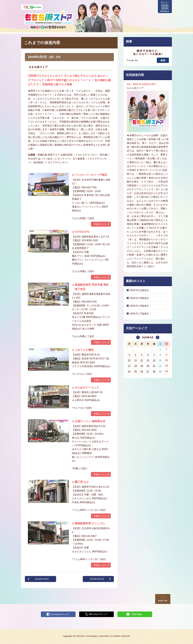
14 (154, 360)
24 (129, 371)
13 (148, 360)
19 (142, 366)
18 (136, 366)
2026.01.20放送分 (139, 298)
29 (160, 371)
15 (160, 360)
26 (142, 371)
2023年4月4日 (97, 579)
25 (136, 371)
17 (129, 366)
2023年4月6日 (42, 579)
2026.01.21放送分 (139, 290)
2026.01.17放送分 (139, 314)
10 (129, 360)
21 (154, 366)
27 (148, 371)
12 (142, 360)
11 (136, 360)
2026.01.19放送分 (139, 306)
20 (148, 366)
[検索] (141, 60)
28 (154, 371)
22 (160, 366)
